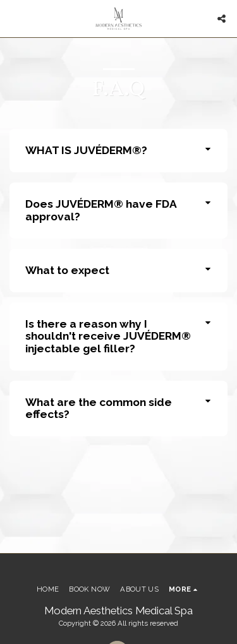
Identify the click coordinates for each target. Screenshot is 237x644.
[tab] (118, 151)
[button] (14, 18)
